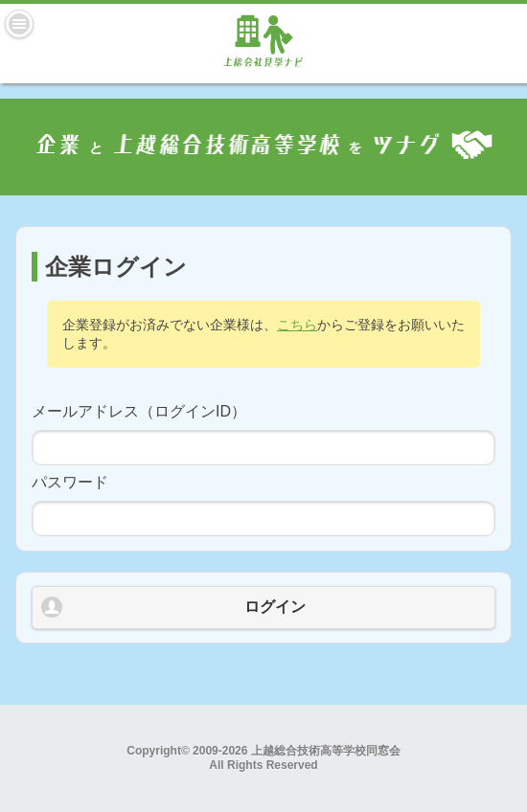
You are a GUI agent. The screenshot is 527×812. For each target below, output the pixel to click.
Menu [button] (19, 24)
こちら (297, 325)
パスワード (70, 482)
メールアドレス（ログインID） (139, 411)
